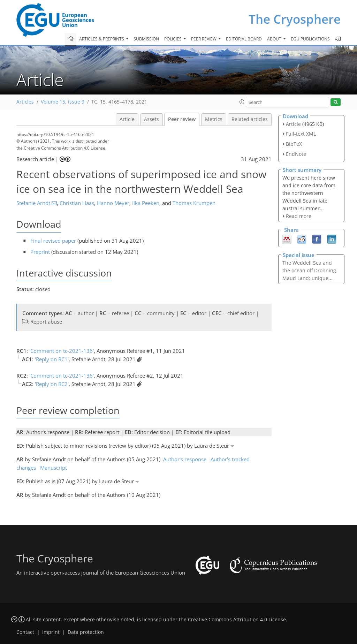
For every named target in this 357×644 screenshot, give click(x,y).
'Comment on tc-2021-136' (62, 351)
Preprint (40, 252)
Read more (299, 216)
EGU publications (310, 39)
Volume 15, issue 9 (63, 102)
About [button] (275, 39)
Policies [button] (173, 39)
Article (127, 119)
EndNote (296, 154)
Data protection (86, 632)
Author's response (185, 459)
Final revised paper (53, 241)
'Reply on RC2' (52, 384)
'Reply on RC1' (52, 359)
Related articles (250, 119)
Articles (25, 102)
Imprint (51, 632)
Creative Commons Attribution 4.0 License (237, 620)
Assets (151, 119)
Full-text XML (301, 134)
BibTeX (294, 144)
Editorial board (244, 39)
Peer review (182, 119)
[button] (242, 102)
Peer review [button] (204, 39)
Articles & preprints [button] (102, 39)
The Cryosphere (295, 19)
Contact (25, 632)
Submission (146, 39)
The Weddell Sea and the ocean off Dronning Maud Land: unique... (309, 270)
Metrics (214, 119)
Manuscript (54, 468)
